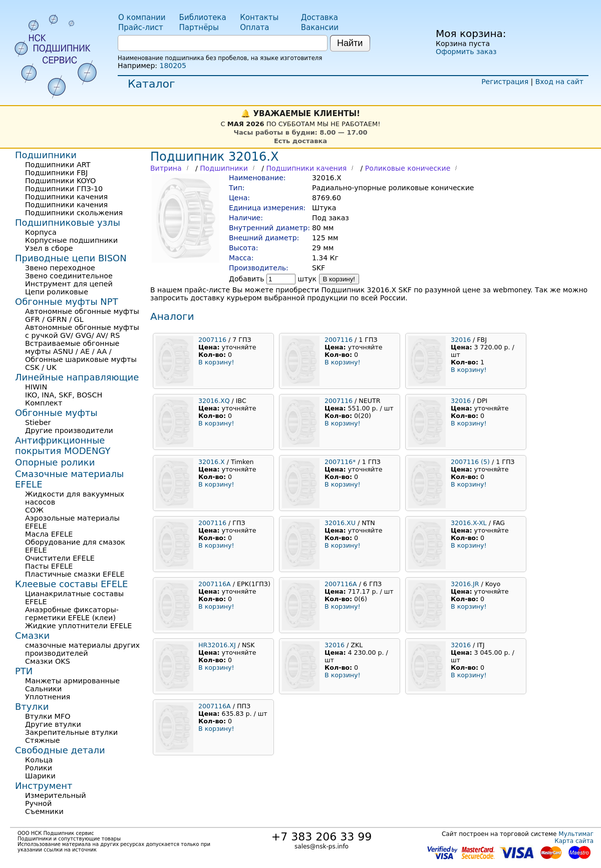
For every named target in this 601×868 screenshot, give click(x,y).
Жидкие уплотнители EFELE (78, 626)
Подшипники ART (58, 165)
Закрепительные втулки (71, 732)
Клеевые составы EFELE (71, 584)
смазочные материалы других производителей (82, 649)
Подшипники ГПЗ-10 (64, 189)
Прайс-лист (141, 28)
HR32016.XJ (217, 645)
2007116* (340, 462)
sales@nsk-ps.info (322, 846)
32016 (461, 340)
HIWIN (36, 387)
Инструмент (44, 786)
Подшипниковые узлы (68, 223)
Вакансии (320, 28)
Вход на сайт (559, 82)
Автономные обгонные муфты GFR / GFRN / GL (82, 315)
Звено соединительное (69, 276)
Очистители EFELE (60, 558)
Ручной (38, 803)
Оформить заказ (466, 52)
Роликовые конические (408, 168)
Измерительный (56, 795)
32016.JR (465, 584)
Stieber (38, 422)
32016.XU (340, 523)
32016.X (212, 462)
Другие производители (69, 430)
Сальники (43, 689)
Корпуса (41, 232)
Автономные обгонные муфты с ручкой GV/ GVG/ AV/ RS (82, 331)
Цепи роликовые (57, 292)
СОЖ (34, 510)
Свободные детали (60, 750)
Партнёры (199, 28)
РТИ (24, 671)
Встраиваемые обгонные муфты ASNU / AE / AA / (72, 347)
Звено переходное (60, 268)
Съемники (44, 811)
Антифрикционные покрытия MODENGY (63, 446)
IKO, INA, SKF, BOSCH (64, 395)
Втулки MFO (48, 716)
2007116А (215, 584)
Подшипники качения (306, 168)
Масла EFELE (49, 534)
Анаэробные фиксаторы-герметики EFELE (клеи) (72, 614)
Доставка (320, 18)
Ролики (39, 768)
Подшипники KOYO (60, 181)
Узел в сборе (49, 248)
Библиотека (203, 18)
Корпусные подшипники (71, 240)
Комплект (44, 403)
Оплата (254, 28)
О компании (142, 18)
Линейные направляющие (77, 377)
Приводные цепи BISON (71, 258)
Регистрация (505, 82)
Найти (350, 43)
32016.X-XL (469, 523)
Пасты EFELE (49, 566)
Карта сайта (574, 841)
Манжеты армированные (72, 681)
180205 (173, 66)
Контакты (259, 18)
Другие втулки (53, 724)
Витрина (166, 168)
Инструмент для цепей (69, 284)
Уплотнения (48, 697)
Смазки (32, 635)
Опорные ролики (55, 462)
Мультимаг (576, 834)
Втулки (32, 707)
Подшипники (224, 168)
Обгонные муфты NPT (67, 302)
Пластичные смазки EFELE (75, 574)
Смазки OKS (48, 661)
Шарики (40, 776)
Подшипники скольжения (74, 213)
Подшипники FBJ (56, 173)
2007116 (212, 340)
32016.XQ (214, 401)
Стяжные (43, 740)
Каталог (151, 84)
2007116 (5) (470, 462)
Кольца (39, 760)
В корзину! (339, 279)
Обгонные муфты (56, 413)
